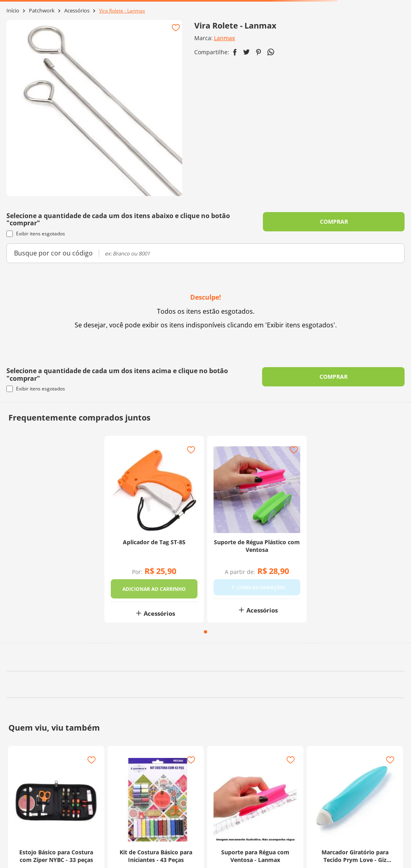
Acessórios (77, 11)
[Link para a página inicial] (13, 11)
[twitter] (246, 52)
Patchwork (42, 11)
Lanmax (225, 38)
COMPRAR (334, 222)
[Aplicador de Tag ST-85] (154, 534)
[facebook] (235, 52)
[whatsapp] (271, 52)
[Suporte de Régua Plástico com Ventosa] (257, 534)
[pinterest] (259, 52)
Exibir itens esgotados (36, 234)
